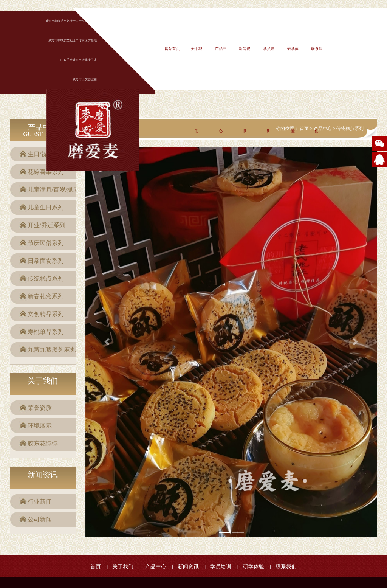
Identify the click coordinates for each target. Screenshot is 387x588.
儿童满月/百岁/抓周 (53, 190)
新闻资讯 (188, 567)
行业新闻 (40, 502)
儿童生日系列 (46, 207)
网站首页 (172, 49)
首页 (96, 567)
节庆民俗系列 (46, 243)
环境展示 (40, 426)
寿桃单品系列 (46, 332)
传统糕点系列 (46, 278)
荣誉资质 (40, 408)
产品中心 (156, 567)
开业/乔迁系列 (46, 225)
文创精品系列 (46, 314)
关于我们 (123, 567)
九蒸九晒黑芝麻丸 (52, 350)
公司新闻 (40, 519)
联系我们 (286, 567)
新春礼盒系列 (46, 296)
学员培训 (221, 567)
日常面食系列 (46, 261)
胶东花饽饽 (43, 443)
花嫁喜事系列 (46, 172)
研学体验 (254, 567)
